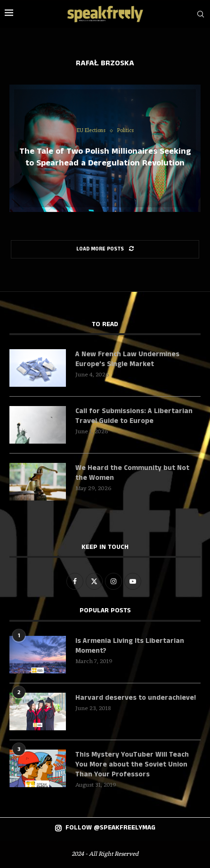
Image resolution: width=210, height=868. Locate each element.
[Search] (201, 14)
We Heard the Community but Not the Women (132, 473)
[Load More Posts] (105, 249)
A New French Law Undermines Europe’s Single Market (127, 359)
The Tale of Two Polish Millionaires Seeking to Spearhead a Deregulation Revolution (105, 157)
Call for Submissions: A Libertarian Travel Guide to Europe (134, 416)
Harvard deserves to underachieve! (136, 698)
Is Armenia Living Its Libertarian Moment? (130, 646)
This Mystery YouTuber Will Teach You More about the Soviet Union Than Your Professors (132, 764)
